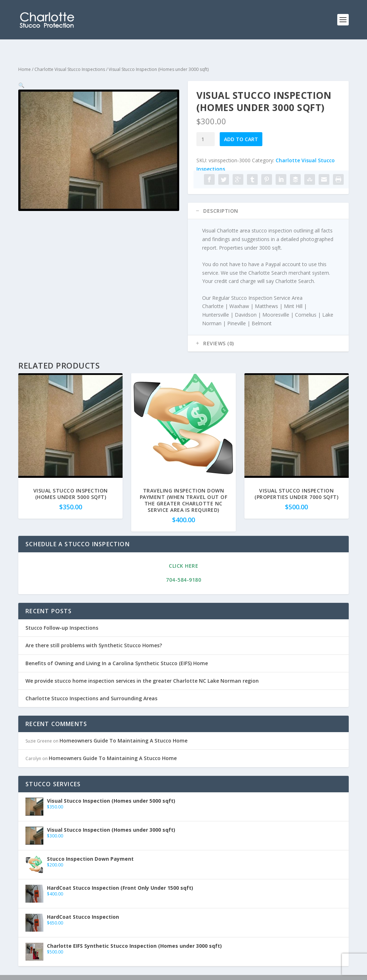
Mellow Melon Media (71, 972)
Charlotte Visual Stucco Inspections (70, 58)
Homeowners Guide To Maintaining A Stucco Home (123, 729)
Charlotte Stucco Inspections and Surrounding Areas (91, 687)
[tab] (268, 200)
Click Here (183, 554)
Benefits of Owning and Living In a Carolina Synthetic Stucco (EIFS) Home (117, 652)
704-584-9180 (183, 568)
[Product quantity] (206, 128)
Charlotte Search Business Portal (168, 972)
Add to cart (241, 128)
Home (25, 58)
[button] (168, 81)
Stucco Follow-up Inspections (62, 616)
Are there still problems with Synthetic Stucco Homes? (94, 634)
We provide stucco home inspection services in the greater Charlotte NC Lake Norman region (142, 669)
